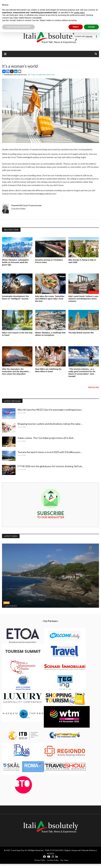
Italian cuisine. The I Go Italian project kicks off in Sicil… (47, 438)
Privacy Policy (40, 860)
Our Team (64, 860)
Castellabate (10, 606)
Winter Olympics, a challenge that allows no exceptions (50, 334)
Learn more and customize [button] (18, 27)
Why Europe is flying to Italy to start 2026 (82, 261)
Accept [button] (91, 27)
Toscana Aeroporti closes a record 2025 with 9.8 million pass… (50, 452)
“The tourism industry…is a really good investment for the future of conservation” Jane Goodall (82, 373)
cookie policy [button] (79, 13)
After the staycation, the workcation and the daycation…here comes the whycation (16, 371)
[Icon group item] (44, 857)
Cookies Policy (53, 860)
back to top (94, 387)
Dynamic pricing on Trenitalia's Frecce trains (49, 261)
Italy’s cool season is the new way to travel (17, 334)
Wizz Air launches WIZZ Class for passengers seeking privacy (50, 410)
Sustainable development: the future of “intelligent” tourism (15, 298)
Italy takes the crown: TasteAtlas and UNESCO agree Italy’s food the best (50, 299)
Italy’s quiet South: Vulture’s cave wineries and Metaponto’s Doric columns (83, 299)
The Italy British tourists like (81, 333)
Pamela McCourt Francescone (15, 75)
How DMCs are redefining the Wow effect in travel (48, 370)
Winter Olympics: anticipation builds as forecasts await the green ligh (15, 262)
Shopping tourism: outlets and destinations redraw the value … (51, 424)
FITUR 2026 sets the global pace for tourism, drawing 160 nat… (51, 466)
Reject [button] (76, 27)
